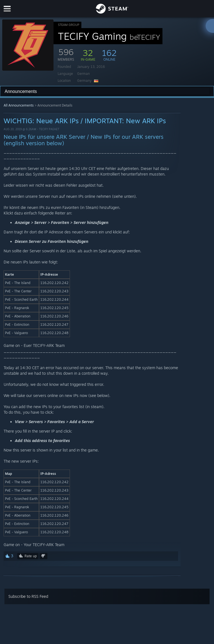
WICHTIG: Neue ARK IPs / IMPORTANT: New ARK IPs (85, 121)
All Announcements (19, 105)
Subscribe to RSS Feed (28, 596)
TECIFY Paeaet (49, 129)
